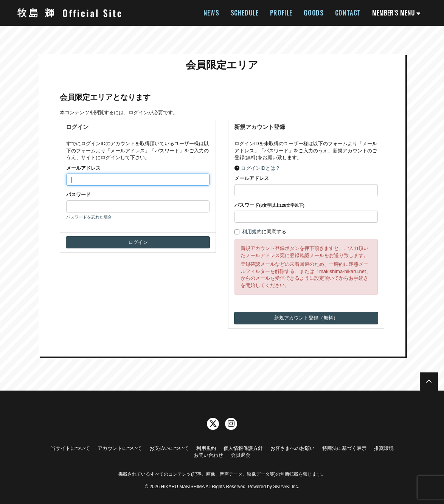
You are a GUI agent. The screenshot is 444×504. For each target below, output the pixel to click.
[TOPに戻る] (429, 381)
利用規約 (252, 232)
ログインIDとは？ (261, 168)
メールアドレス (83, 168)
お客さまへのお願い (293, 448)
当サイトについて (70, 448)
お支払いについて (169, 448)
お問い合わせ (208, 455)
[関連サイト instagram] (231, 424)
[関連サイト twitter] (213, 424)
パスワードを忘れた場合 (89, 217)
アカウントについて (120, 448)
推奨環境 (384, 448)
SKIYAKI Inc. (286, 487)
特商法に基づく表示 (344, 448)
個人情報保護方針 (243, 448)
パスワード (78, 195)
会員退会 (241, 455)
